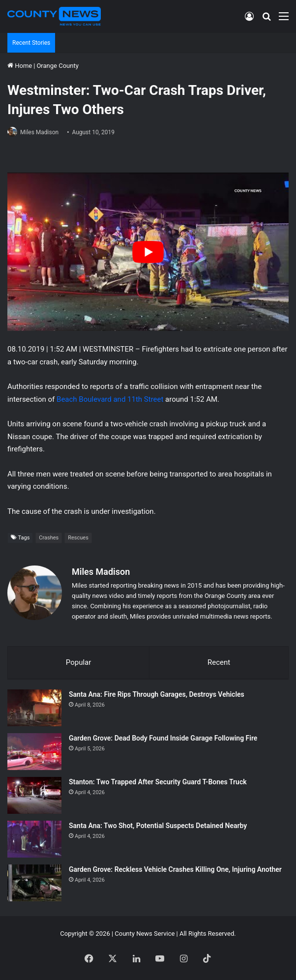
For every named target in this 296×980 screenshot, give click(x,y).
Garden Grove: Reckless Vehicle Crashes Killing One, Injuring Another (175, 869)
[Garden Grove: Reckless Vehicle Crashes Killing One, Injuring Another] (34, 883)
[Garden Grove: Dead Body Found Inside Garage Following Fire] (34, 752)
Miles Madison (39, 132)
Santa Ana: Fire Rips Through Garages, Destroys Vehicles (157, 694)
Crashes (49, 538)
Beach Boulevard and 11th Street (109, 399)
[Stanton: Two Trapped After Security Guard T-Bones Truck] (34, 795)
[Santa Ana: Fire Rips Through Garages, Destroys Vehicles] (34, 708)
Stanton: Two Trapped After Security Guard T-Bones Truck (158, 782)
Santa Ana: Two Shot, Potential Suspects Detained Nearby (158, 826)
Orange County (57, 66)
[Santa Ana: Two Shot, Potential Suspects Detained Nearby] (34, 839)
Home (20, 66)
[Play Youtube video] (148, 252)
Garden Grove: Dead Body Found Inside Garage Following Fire (163, 738)
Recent (219, 662)
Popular (79, 662)
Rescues (78, 538)
